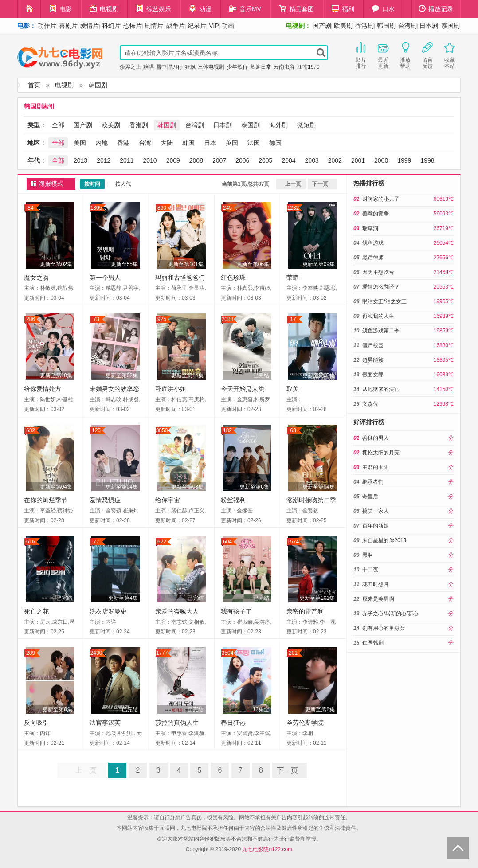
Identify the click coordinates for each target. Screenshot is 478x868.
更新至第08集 (187, 487)
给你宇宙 (168, 500)
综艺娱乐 (154, 9)
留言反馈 (427, 55)
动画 (228, 26)
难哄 (149, 67)
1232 (293, 208)
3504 (228, 653)
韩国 (188, 143)
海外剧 (278, 125)
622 (162, 542)
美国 (80, 143)
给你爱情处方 (43, 389)
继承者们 (373, 482)
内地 (102, 143)
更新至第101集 (186, 264)
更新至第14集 (187, 375)
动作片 (47, 26)
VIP (214, 26)
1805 (96, 208)
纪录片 (197, 26)
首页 (34, 85)
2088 (228, 319)
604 (227, 542)
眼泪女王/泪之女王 (384, 301)
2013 (80, 160)
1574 (293, 542)
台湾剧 (407, 26)
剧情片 (154, 26)
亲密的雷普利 (305, 611)
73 (96, 319)
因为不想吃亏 (378, 272)
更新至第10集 (56, 375)
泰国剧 (451, 26)
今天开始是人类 (243, 389)
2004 (288, 160)
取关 (293, 389)
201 (293, 653)
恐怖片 (133, 26)
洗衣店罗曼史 (108, 611)
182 (227, 430)
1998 (427, 160)
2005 (265, 160)
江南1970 (308, 67)
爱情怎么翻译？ (381, 287)
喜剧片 (68, 26)
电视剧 (104, 9)
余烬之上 (130, 67)
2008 (196, 160)
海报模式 (51, 184)
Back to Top (458, 848)
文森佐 (370, 404)
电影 (61, 9)
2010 (150, 160)
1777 (162, 653)
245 (227, 208)
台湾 (145, 143)
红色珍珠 (233, 278)
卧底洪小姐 (171, 389)
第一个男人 (105, 278)
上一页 (293, 184)
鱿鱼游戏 (373, 243)
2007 (219, 160)
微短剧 (306, 125)
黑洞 (368, 555)
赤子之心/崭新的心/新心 (390, 614)
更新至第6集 (254, 487)
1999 (404, 160)
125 (96, 430)
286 (31, 319)
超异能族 (373, 360)
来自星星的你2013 (384, 540)
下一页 (320, 184)
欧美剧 (343, 26)
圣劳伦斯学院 (305, 723)
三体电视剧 (211, 67)
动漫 (200, 9)
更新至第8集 (57, 709)
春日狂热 (233, 723)
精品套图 (296, 9)
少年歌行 (237, 67)
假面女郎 (373, 375)
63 (293, 430)
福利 (343, 9)
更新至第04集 (56, 487)
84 (30, 208)
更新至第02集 (56, 264)
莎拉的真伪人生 (177, 723)
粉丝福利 (233, 500)
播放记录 (436, 9)
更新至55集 (124, 264)
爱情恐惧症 (105, 500)
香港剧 (364, 26)
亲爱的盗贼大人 (177, 611)
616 (31, 542)
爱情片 (90, 26)
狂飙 (190, 67)
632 (31, 430)
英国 (232, 143)
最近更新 (383, 55)
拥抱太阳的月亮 (381, 453)
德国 (275, 143)
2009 (173, 160)
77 (96, 542)
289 (31, 653)
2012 (104, 160)
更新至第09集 (319, 264)
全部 (58, 125)
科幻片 (111, 26)
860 (162, 208)
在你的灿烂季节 (46, 500)
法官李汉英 (105, 723)
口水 (383, 9)
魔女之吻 (36, 278)
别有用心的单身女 (384, 628)
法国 (254, 143)
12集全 (261, 709)
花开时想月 (376, 584)
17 (293, 319)
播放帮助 (405, 55)
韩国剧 (386, 26)
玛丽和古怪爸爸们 (180, 278)
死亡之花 (36, 611)
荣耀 (293, 278)
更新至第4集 (123, 598)
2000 (381, 160)
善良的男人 (376, 438)
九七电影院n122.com (267, 849)
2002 (335, 160)
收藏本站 (450, 55)
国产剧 (322, 26)
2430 (96, 653)
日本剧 (429, 26)
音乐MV (245, 9)
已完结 (261, 375)
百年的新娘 (376, 526)
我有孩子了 (236, 611)
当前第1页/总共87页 (245, 184)
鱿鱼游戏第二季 (381, 331)
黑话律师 (373, 258)
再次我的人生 (378, 316)
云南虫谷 (284, 67)
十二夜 (370, 570)
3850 (162, 430)
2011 (127, 160)
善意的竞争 (376, 214)
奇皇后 (370, 497)
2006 (242, 160)
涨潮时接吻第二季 (311, 500)
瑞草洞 (370, 228)
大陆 (167, 143)
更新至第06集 (253, 264)
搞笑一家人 (376, 511)
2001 (358, 160)
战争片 (176, 26)
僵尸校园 (373, 345)
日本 (210, 143)
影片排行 (361, 55)
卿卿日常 (261, 67)
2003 (312, 160)
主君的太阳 (376, 467)
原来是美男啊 (378, 599)
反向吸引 (36, 723)
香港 (123, 143)
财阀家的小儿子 (381, 199)
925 (162, 319)
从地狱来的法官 (381, 389)
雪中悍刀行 (169, 67)
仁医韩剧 (373, 643)
